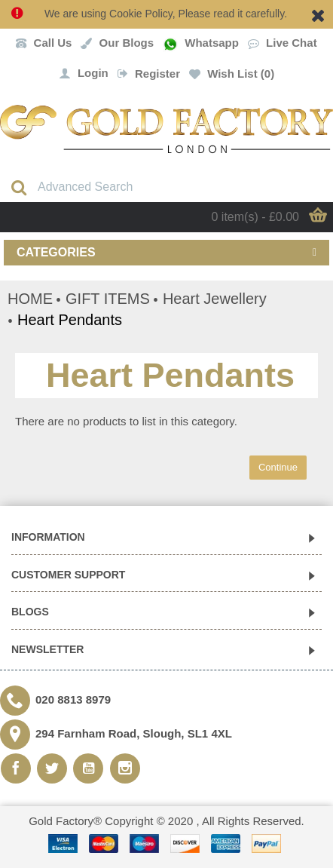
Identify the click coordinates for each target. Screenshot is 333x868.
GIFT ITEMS (108, 299)
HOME (30, 299)
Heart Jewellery (215, 299)
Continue (278, 467)
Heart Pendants (70, 320)
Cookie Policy (141, 14)
